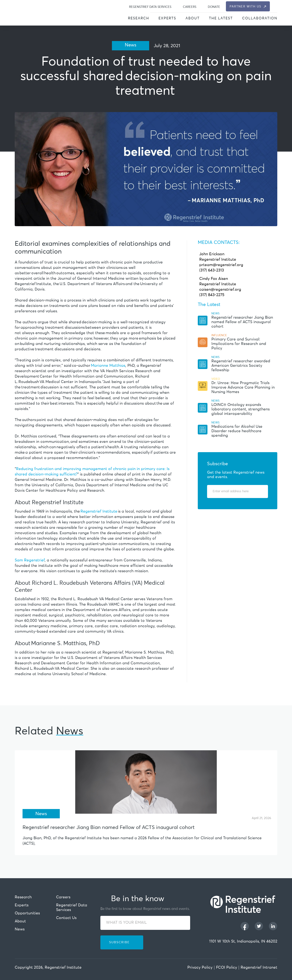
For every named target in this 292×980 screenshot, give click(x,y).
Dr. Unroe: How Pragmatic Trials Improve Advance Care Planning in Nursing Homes (243, 388)
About (193, 18)
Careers (190, 7)
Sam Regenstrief (30, 560)
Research (139, 18)
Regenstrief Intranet (259, 968)
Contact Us (66, 918)
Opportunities (27, 913)
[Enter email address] (235, 491)
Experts (167, 18)
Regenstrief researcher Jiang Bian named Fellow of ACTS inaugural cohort (242, 322)
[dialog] (275, 6)
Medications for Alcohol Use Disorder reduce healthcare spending (237, 431)
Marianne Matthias (108, 366)
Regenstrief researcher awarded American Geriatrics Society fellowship (241, 366)
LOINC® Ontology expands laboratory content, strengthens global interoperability (241, 409)
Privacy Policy (200, 968)
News (20, 929)
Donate (214, 7)
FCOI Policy (227, 968)
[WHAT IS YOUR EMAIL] (145, 923)
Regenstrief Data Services (150, 7)
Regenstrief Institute (99, 512)
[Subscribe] (260, 491)
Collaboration (260, 18)
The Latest (221, 18)
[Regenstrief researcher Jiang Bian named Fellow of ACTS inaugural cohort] (146, 782)
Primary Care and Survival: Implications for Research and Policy (239, 344)
